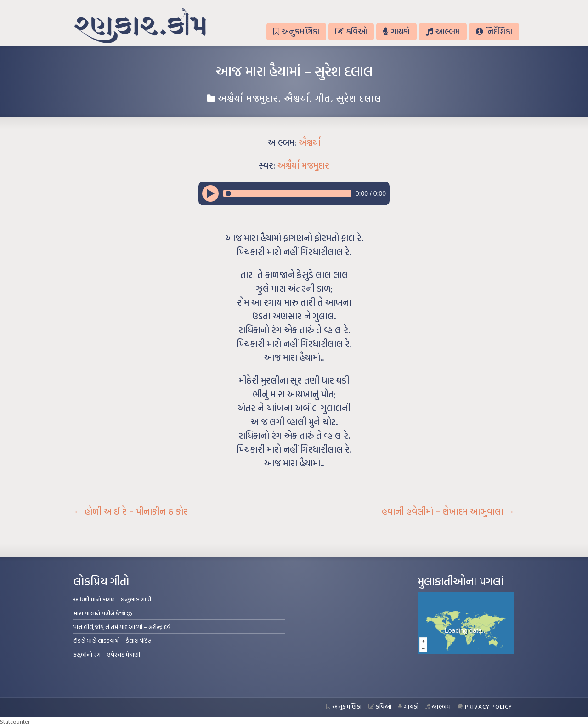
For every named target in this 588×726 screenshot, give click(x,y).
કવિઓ (351, 31)
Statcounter (15, 721)
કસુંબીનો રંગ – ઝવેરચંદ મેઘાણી (107, 654)
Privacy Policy (485, 706)
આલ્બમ (443, 31)
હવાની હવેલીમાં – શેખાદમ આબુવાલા (448, 511)
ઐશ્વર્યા (297, 98)
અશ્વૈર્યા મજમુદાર (248, 98)
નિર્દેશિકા (494, 31)
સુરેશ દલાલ (359, 98)
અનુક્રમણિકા (296, 31)
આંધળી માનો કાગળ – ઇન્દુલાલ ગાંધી (112, 599)
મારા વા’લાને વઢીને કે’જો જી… (105, 613)
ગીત (323, 98)
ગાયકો (396, 31)
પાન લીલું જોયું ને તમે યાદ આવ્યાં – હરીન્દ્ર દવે (122, 627)
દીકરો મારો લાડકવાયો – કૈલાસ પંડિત (113, 641)
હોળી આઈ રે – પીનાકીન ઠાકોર (131, 511)
